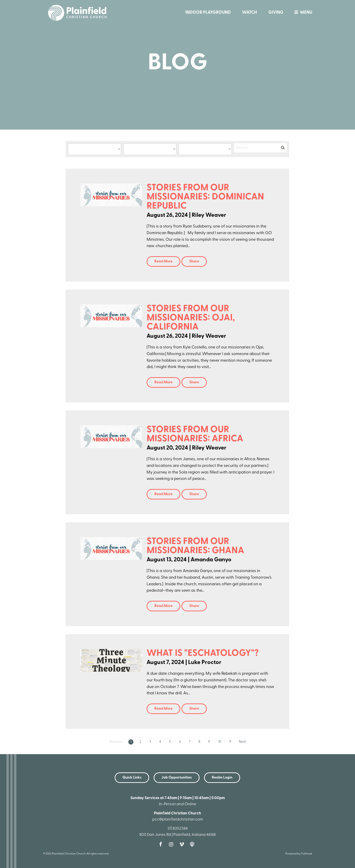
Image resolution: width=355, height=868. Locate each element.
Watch (250, 13)
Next (242, 742)
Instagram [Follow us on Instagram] (172, 844)
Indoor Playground (208, 13)
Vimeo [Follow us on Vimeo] (183, 844)
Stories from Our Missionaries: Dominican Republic (205, 197)
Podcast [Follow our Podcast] (193, 844)
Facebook (162, 844)
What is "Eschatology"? (203, 654)
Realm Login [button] (222, 778)
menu (302, 13)
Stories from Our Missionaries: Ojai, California (191, 318)
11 (230, 742)
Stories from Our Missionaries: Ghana (195, 546)
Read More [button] (163, 261)
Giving (276, 13)
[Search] (256, 148)
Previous (116, 742)
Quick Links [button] (132, 778)
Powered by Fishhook (299, 854)
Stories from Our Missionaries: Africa (195, 434)
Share (194, 261)
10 (220, 742)
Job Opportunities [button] (177, 778)
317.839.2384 (177, 829)
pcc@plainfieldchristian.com (178, 820)
